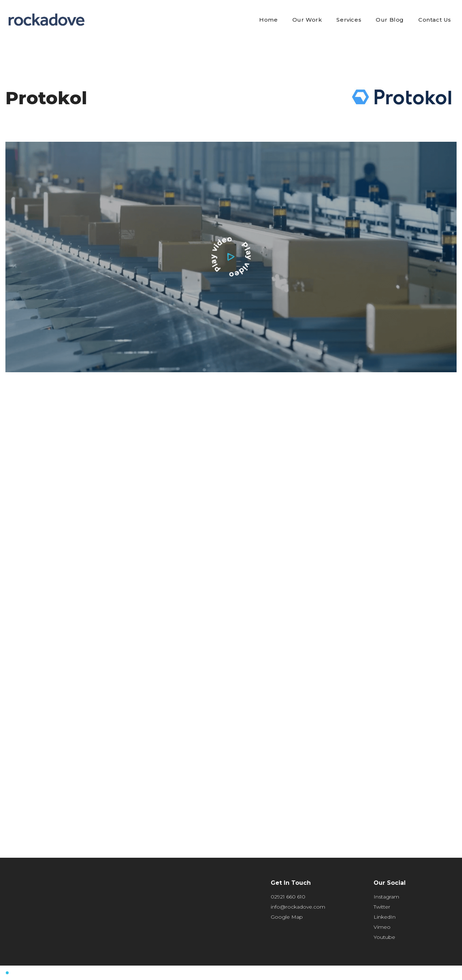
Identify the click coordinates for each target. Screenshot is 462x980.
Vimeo (382, 927)
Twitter (382, 907)
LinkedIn (385, 917)
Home (268, 20)
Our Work (307, 20)
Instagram (386, 897)
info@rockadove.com (298, 907)
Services (349, 20)
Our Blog (390, 20)
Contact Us (435, 20)
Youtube (384, 937)
